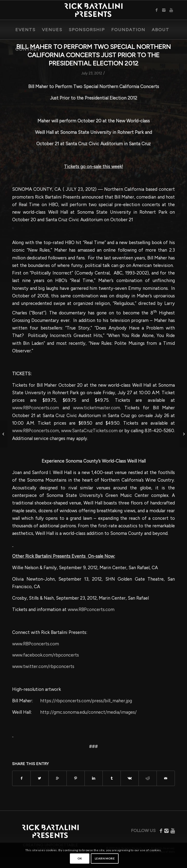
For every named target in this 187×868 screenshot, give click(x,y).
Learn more (105, 858)
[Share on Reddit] (148, 778)
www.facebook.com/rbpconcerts (46, 655)
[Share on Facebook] (21, 778)
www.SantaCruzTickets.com (89, 431)
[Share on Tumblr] (112, 778)
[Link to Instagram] (164, 10)
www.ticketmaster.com (97, 408)
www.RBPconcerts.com (36, 408)
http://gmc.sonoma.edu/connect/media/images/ (88, 712)
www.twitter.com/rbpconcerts (43, 667)
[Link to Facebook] (157, 10)
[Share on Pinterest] (76, 778)
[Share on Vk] (130, 778)
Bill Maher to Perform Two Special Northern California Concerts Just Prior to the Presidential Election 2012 (94, 55)
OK (80, 858)
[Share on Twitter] (40, 778)
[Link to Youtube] (171, 10)
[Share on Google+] (58, 778)
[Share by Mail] (166, 778)
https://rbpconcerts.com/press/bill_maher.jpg (86, 701)
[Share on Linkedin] (94, 778)
